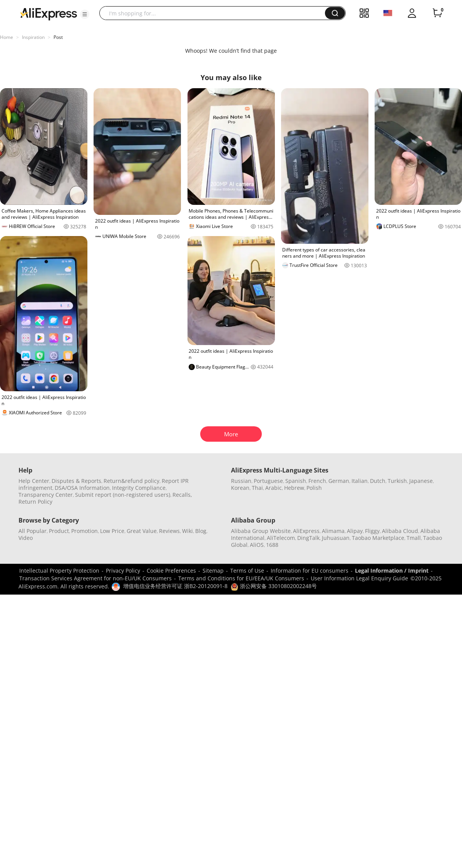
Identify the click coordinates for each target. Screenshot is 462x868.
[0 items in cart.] (437, 13)
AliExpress (306, 531)
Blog (201, 531)
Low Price (112, 531)
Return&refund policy (131, 481)
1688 (272, 545)
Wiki (187, 531)
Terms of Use (247, 571)
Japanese (421, 481)
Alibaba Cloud (400, 531)
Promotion (85, 531)
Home (7, 37)
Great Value (142, 531)
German (339, 481)
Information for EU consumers (310, 571)
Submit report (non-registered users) (123, 495)
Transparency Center (46, 495)
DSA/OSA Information (82, 488)
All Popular (33, 531)
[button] (85, 14)
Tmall (414, 538)
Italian (360, 481)
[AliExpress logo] (49, 13)
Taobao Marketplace (378, 538)
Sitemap (213, 571)
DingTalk (308, 538)
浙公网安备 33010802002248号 (274, 586)
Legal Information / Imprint (392, 571)
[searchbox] (215, 13)
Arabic (274, 488)
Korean (240, 488)
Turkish (397, 481)
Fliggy (372, 531)
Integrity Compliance (139, 488)
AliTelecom (281, 538)
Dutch (378, 481)
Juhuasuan (336, 538)
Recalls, (182, 495)
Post (58, 37)
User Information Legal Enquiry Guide (359, 578)
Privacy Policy (123, 571)
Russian (241, 481)
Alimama (333, 531)
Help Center (34, 481)
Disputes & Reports (76, 481)
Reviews (169, 531)
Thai (257, 488)
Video (26, 538)
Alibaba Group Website (261, 531)
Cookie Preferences (171, 571)
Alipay (355, 531)
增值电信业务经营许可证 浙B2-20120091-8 (175, 586)
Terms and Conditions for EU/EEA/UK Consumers (241, 578)
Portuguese (268, 481)
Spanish (296, 481)
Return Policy (35, 502)
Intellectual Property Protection (59, 571)
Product (59, 531)
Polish (314, 488)
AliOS (257, 545)
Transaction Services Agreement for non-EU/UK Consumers (95, 578)
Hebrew (294, 488)
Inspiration (33, 37)
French (317, 481)
